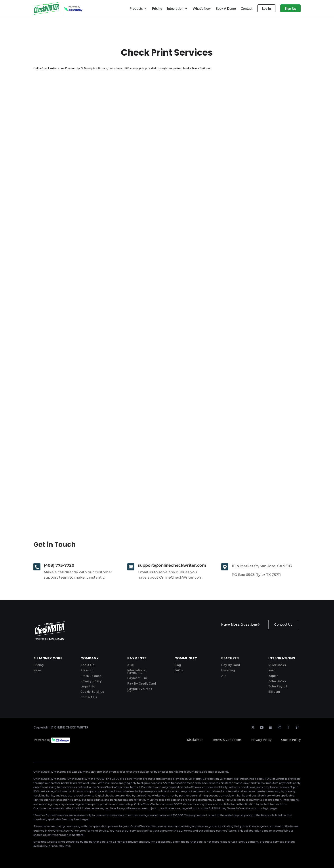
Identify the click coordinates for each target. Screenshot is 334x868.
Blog (178, 665)
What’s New (202, 8)
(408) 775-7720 (59, 565)
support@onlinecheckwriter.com (172, 565)
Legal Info (88, 686)
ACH (131, 665)
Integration (175, 8)
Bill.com (274, 692)
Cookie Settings (92, 692)
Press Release (91, 676)
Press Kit (87, 670)
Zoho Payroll (278, 686)
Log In (266, 8)
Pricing (157, 8)
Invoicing (228, 670)
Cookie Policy (291, 740)
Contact (247, 8)
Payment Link (138, 678)
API (224, 676)
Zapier (273, 676)
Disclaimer (195, 740)
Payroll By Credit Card (140, 690)
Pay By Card (231, 665)
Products (136, 8)
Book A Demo (226, 8)
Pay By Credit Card (142, 683)
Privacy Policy (91, 681)
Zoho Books (277, 681)
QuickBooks (277, 665)
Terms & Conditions (227, 740)
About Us (87, 665)
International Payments (137, 671)
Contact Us (283, 625)
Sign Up (290, 8)
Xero (272, 670)
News (37, 670)
